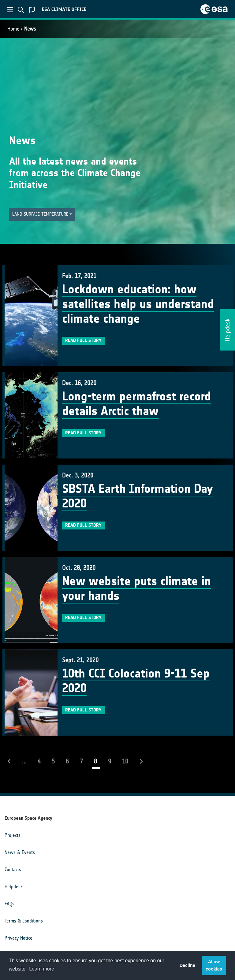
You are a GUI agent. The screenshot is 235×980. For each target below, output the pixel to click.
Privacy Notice (19, 938)
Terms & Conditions (24, 921)
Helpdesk (14, 887)
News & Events (20, 852)
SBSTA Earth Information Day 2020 (138, 496)
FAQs (9, 904)
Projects (13, 835)
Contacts (13, 869)
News (30, 29)
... (24, 761)
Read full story (83, 340)
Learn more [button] (42, 969)
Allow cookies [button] (214, 965)
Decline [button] (187, 965)
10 (125, 761)
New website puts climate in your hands (136, 588)
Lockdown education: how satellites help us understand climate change (138, 304)
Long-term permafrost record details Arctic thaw (136, 404)
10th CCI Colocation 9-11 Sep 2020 (136, 681)
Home (13, 29)
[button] (42, 214)
